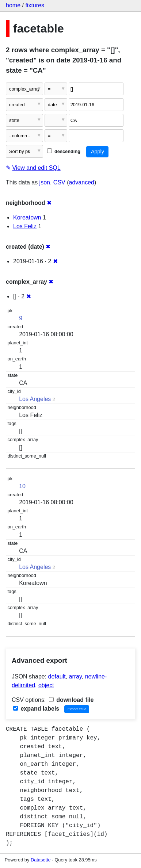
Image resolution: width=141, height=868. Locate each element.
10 (22, 486)
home (13, 5)
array (75, 676)
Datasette (41, 860)
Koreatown (27, 217)
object (46, 685)
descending (64, 151)
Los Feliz (25, 226)
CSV (59, 182)
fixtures (35, 5)
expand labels (36, 709)
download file (71, 700)
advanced (82, 182)
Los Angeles (35, 399)
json (45, 182)
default (57, 676)
